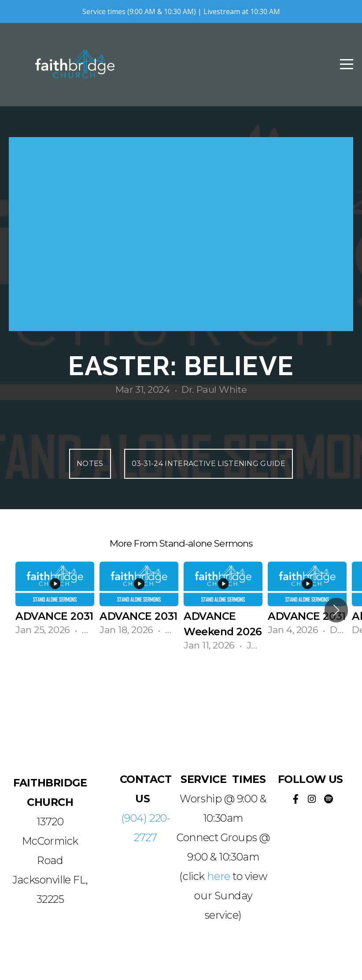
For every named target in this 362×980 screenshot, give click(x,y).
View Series (181, 687)
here (218, 876)
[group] (55, 602)
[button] (336, 610)
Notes (90, 464)
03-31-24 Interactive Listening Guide (209, 464)
